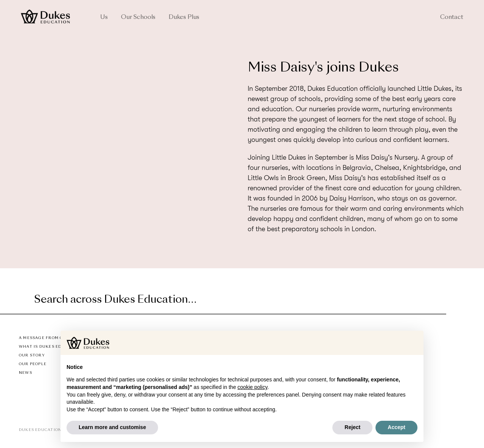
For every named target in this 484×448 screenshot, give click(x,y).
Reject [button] (352, 427)
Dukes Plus (184, 18)
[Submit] (439, 300)
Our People (33, 364)
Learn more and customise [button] (112, 427)
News (26, 373)
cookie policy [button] (252, 387)
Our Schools (138, 18)
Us (104, 18)
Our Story (32, 355)
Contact (452, 18)
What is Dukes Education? (52, 347)
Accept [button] (396, 427)
